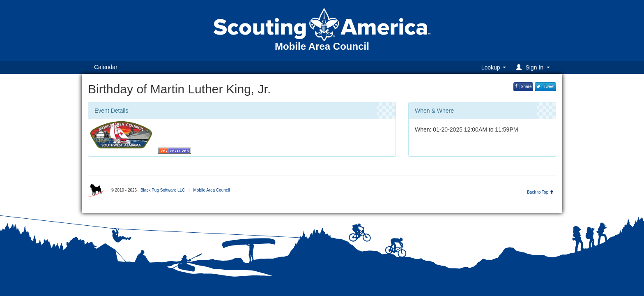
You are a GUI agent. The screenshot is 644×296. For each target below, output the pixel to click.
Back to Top (540, 192)
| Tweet (545, 87)
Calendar (106, 67)
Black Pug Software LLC (163, 190)
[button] (534, 67)
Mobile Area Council (211, 190)
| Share (523, 87)
